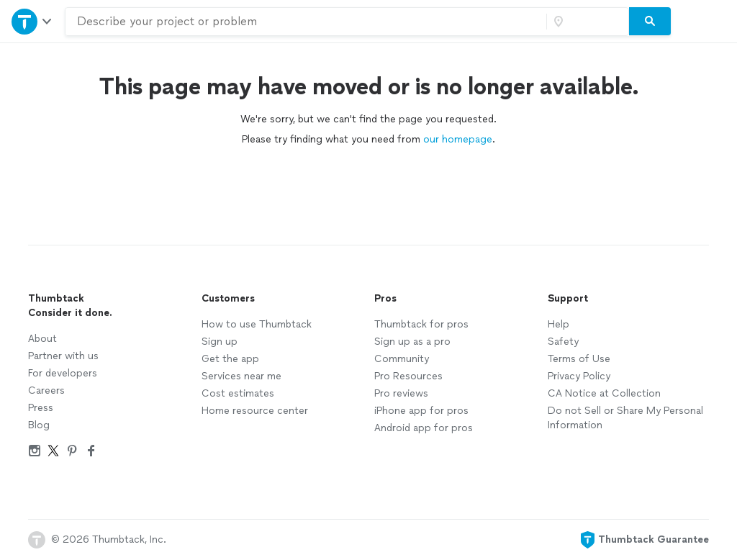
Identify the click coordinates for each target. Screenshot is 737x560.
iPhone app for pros (421, 411)
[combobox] (306, 22)
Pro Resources (408, 376)
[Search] (650, 22)
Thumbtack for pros (421, 324)
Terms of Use (579, 359)
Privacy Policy (579, 376)
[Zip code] (586, 22)
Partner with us (63, 356)
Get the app (230, 359)
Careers (46, 390)
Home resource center (255, 411)
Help (559, 324)
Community (402, 359)
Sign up (220, 342)
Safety (563, 342)
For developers (63, 373)
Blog (39, 425)
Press (41, 408)
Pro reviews (401, 393)
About (42, 339)
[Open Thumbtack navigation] (32, 21)
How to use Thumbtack (257, 324)
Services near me (241, 376)
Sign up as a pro (412, 342)
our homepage (458, 139)
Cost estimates (238, 393)
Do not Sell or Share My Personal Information (625, 418)
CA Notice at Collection (604, 393)
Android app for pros (424, 428)
